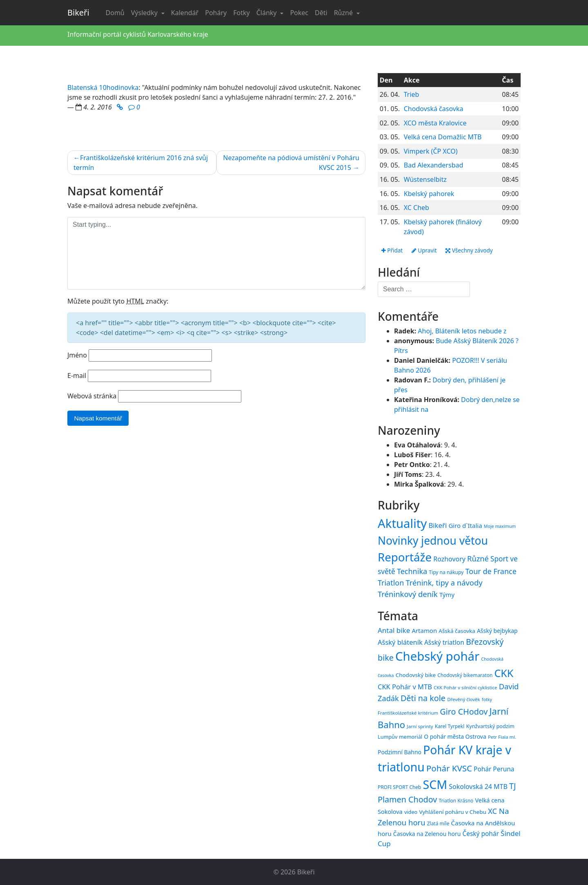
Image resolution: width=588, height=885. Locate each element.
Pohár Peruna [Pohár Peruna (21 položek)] (494, 769)
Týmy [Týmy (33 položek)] (447, 594)
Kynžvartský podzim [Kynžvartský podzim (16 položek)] (490, 726)
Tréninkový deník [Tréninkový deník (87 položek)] (408, 594)
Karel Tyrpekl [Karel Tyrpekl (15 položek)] (450, 726)
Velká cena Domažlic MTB (443, 137)
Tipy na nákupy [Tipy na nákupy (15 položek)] (446, 572)
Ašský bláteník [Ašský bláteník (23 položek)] (400, 642)
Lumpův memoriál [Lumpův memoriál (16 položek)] (400, 737)
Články (267, 13)
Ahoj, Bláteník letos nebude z (462, 331)
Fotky (241, 13)
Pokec (299, 13)
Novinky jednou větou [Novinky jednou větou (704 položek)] (433, 541)
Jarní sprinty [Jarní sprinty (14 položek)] (420, 726)
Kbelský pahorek (429, 194)
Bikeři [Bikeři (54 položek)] (438, 525)
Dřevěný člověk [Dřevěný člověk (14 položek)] (463, 700)
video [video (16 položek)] (411, 812)
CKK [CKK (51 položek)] (504, 673)
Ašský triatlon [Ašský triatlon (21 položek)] (444, 642)
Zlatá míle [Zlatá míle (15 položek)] (438, 824)
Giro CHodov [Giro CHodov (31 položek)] (464, 712)
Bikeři (78, 12)
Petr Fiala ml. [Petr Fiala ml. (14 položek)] (502, 737)
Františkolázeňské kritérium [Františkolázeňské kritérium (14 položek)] (408, 713)
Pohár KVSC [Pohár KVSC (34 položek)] (449, 769)
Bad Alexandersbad (434, 165)
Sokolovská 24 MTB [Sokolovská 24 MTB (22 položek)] (478, 787)
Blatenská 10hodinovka (103, 87)
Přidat (392, 251)
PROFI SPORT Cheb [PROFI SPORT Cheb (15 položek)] (399, 787)
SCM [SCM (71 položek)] (435, 784)
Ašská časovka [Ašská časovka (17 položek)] (457, 631)
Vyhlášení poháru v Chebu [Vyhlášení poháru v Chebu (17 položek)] (452, 812)
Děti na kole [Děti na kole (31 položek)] (423, 698)
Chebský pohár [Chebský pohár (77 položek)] (437, 657)
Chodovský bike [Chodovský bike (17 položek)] (416, 675)
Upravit (425, 251)
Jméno (77, 355)
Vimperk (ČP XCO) (431, 151)
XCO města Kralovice (435, 123)
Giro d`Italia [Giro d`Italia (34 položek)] (465, 525)
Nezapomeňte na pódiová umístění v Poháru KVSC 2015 (291, 163)
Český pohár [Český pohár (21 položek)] (480, 834)
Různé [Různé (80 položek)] (478, 559)
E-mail (77, 375)
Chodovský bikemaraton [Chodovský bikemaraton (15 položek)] (465, 675)
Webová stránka (92, 396)
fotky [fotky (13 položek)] (487, 700)
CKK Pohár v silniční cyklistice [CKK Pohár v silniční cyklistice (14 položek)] (465, 687)
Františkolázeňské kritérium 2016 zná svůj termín (141, 163)
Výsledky (145, 13)
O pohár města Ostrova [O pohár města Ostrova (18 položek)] (455, 736)
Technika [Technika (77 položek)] (412, 571)
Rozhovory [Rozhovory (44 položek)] (449, 559)
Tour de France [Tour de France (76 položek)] (491, 571)
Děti (321, 13)
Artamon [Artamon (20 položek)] (424, 631)
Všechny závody (472, 251)
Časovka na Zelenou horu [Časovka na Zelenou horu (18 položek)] (427, 834)
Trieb (412, 94)
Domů (115, 13)
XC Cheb (416, 208)
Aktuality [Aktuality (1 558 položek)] (402, 523)
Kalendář (185, 13)
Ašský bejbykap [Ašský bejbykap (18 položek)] (497, 631)
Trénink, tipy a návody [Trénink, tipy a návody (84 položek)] (444, 582)
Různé (344, 13)
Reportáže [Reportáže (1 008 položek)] (405, 557)
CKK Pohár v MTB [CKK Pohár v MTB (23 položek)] (405, 687)
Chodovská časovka (434, 109)
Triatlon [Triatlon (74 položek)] (391, 583)
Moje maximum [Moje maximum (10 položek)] (500, 526)
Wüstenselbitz (425, 179)
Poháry (216, 13)
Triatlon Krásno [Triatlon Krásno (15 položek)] (456, 800)
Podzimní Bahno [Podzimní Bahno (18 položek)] (400, 752)
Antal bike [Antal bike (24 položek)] (394, 631)
